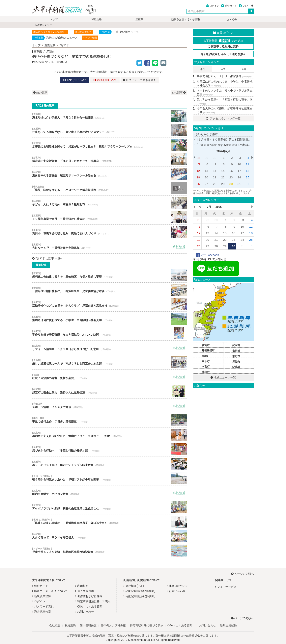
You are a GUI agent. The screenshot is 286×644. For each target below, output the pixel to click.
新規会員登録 (43, 596)
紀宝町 (236, 345)
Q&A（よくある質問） (91, 606)
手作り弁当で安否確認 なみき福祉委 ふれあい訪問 (109, 333)
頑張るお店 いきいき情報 (186, 19)
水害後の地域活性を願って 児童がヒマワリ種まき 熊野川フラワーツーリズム (109, 145)
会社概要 (55, 625)
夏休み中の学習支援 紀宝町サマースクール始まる (109, 174)
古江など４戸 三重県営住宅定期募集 (109, 246)
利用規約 (83, 586)
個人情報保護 (86, 591)
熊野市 (236, 356)
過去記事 (50, 45)
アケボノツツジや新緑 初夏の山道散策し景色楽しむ (109, 507)
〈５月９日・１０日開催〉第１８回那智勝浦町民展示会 (229, 140)
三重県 (139, 19)
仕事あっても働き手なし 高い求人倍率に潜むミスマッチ (109, 130)
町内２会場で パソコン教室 (109, 493)
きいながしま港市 (206, 134)
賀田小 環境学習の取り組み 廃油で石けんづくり (109, 232)
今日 (203, 69)
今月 (244, 69)
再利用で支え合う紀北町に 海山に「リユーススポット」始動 (109, 435)
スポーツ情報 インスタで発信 (109, 406)
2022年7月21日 (45, 62)
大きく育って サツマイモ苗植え (109, 536)
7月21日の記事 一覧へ (48, 258)
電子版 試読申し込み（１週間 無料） (223, 54)
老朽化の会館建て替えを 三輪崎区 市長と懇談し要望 (109, 275)
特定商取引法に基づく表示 (94, 601)
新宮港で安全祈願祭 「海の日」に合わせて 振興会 (109, 159)
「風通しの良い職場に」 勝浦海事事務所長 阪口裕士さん (109, 522)
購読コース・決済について (51, 591)
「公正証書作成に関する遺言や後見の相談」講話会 (226, 145)
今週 (223, 69)
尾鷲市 (50, 52)
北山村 (206, 372)
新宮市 (206, 345)
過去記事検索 (43, 612)
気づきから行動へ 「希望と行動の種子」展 (109, 449)
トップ (54, 19)
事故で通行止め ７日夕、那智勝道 (109, 420)
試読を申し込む (105, 80)
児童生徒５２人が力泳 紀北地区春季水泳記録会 (109, 551)
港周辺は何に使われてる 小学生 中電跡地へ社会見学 (109, 319)
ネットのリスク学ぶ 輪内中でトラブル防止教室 (109, 464)
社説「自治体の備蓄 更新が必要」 (109, 377)
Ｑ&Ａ (244, 6)
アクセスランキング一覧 (223, 118)
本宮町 (206, 367)
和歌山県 (97, 19)
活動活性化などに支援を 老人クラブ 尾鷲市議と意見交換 (109, 304)
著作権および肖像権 (90, 596)
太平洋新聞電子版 (54, 10)
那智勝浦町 (208, 350)
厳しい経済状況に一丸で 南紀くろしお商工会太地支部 (109, 362)
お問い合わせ (86, 612)
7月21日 (64, 45)
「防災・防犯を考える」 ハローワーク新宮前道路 (109, 188)
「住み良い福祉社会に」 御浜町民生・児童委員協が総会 (109, 290)
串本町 (206, 361)
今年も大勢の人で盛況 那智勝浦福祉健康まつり (225, 110)
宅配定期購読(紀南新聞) (140, 591)
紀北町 (236, 367)
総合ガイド (229, 6)
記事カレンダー (43, 25)
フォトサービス (227, 587)
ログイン (213, 6)
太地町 (206, 356)
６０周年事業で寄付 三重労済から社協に (109, 217)
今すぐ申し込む (75, 80)
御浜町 (236, 351)
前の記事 (40, 92)
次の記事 (179, 92)
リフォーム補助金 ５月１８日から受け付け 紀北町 (109, 348)
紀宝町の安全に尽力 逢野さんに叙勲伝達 (109, 391)
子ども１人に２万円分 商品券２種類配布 (109, 203)
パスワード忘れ (44, 606)
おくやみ (232, 19)
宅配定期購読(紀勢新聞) (140, 596)
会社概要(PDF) (135, 586)
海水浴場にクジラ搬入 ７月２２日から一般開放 (109, 116)
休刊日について (179, 586)
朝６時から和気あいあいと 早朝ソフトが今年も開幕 (109, 478)
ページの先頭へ (243, 574)
